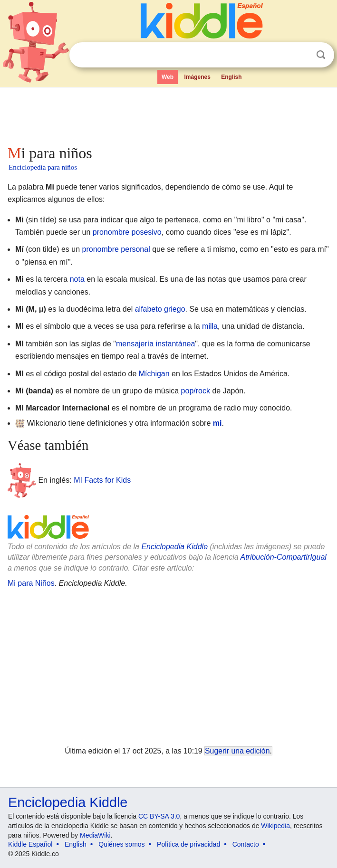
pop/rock (196, 391)
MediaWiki (95, 835)
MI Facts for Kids (102, 480)
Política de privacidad (188, 844)
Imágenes (197, 77)
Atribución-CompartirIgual (283, 557)
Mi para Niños (31, 583)
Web (168, 77)
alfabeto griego (160, 309)
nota (77, 279)
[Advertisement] (168, 114)
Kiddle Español (30, 844)
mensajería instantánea (155, 344)
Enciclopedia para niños (43, 167)
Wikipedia (275, 826)
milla (210, 326)
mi (217, 423)
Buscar (321, 55)
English (231, 77)
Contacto (246, 844)
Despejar (301, 55)
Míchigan (154, 374)
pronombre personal (116, 249)
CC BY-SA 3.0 (159, 816)
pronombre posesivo (127, 232)
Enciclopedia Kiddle (174, 547)
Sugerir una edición (237, 751)
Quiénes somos (121, 844)
